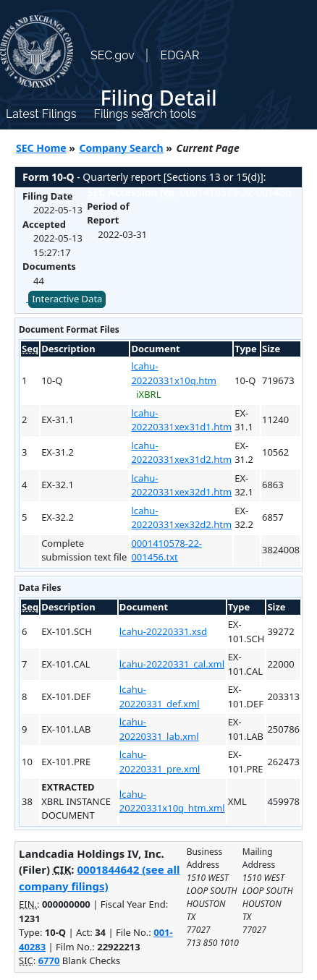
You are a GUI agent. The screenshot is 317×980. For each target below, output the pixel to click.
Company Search (122, 148)
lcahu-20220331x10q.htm (174, 373)
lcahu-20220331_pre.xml (160, 762)
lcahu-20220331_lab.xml (159, 729)
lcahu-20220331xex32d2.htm (181, 518)
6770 (49, 960)
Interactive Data (67, 299)
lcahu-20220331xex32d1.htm (181, 485)
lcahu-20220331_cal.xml (172, 664)
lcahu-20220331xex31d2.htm (181, 453)
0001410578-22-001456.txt (166, 550)
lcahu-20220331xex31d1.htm (181, 420)
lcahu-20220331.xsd (163, 631)
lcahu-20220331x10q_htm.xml (172, 801)
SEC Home (41, 148)
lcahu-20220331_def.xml (160, 696)
